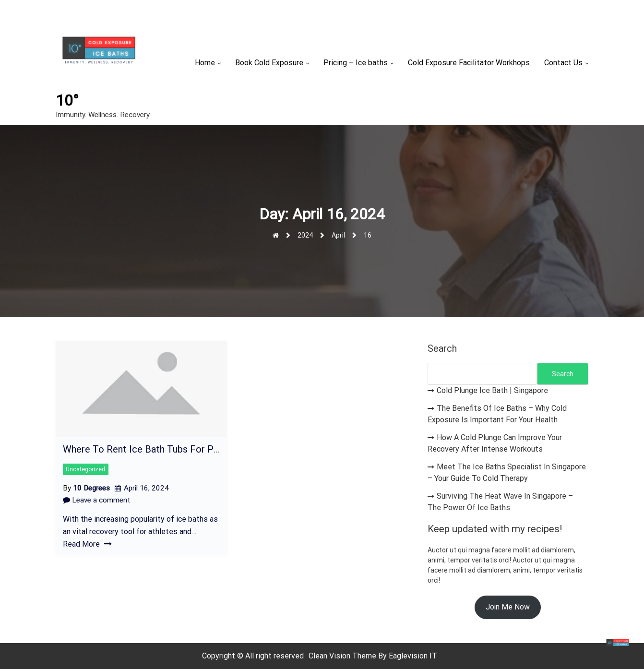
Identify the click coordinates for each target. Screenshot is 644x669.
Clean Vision (330, 656)
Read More (87, 544)
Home (205, 63)
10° (67, 100)
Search (442, 348)
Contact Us (563, 63)
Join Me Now (508, 607)
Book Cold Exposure (269, 63)
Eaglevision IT (413, 656)
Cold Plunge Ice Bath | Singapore (492, 390)
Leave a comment (96, 500)
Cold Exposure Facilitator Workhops (469, 63)
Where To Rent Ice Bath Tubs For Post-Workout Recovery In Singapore (215, 449)
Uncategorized (85, 469)
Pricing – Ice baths (356, 63)
